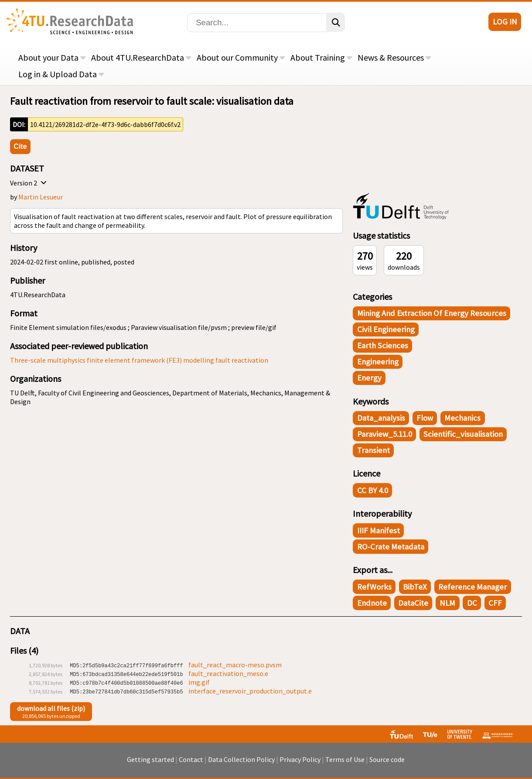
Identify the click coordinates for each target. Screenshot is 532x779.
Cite (20, 146)
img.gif (199, 682)
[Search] (257, 23)
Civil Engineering (386, 329)
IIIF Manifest (379, 530)
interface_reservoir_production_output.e (250, 691)
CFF (495, 603)
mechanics (462, 418)
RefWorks (374, 587)
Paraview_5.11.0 (385, 434)
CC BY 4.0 (373, 490)
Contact (191, 764)
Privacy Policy (300, 764)
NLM (447, 603)
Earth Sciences (383, 345)
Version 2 (29, 183)
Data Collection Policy (241, 764)
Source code (387, 764)
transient (373, 450)
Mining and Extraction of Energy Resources (432, 313)
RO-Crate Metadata (391, 547)
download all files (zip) (51, 708)
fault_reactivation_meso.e (228, 673)
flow (425, 418)
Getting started (150, 764)
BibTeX (415, 587)
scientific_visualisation (463, 434)
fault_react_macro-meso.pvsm (235, 665)
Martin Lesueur (41, 197)
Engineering (378, 362)
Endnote (372, 603)
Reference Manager (472, 587)
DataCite (413, 603)
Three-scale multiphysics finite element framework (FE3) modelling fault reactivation (139, 360)
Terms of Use (345, 764)
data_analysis (381, 418)
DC (472, 603)
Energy (369, 378)
